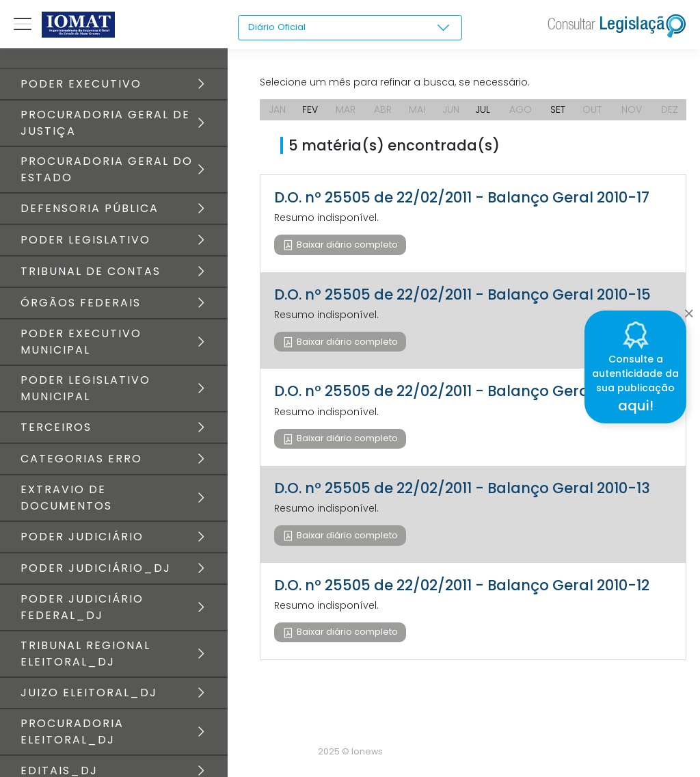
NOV (632, 109)
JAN (277, 109)
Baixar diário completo (346, 245)
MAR (346, 109)
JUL (483, 109)
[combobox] (350, 28)
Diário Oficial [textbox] (278, 27)
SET (558, 109)
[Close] (689, 309)
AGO (521, 109)
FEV (310, 109)
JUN (451, 109)
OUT (592, 109)
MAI (417, 109)
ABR (383, 109)
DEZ (670, 109)
